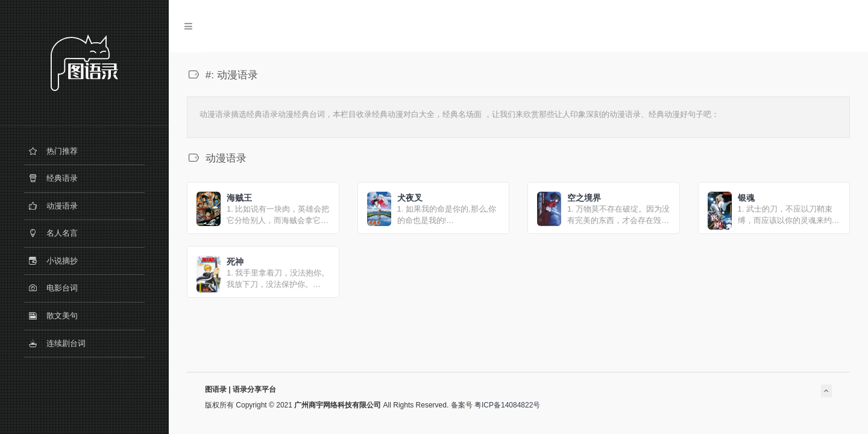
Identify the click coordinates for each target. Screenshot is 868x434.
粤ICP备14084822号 (507, 405)
